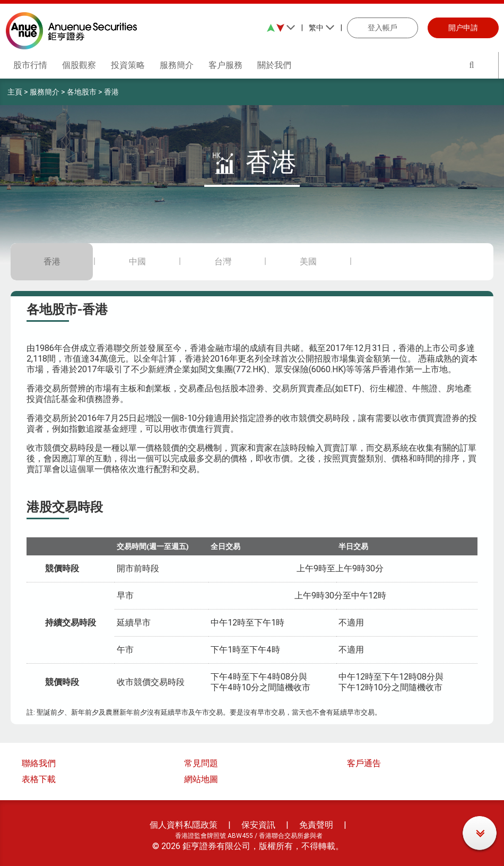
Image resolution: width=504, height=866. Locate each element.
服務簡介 (45, 92)
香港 (111, 92)
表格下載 (39, 779)
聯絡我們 (39, 763)
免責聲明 (316, 825)
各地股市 (82, 92)
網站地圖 (201, 779)
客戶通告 (364, 763)
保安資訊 (258, 825)
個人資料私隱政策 (184, 825)
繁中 (322, 28)
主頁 (15, 92)
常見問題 (201, 763)
